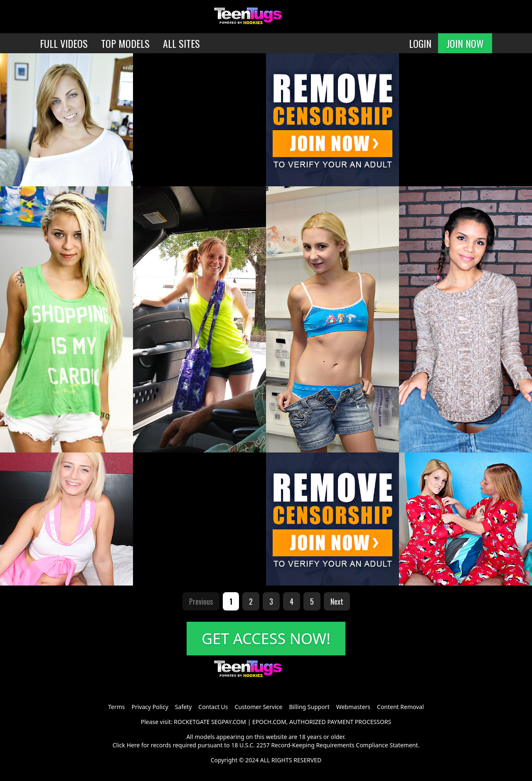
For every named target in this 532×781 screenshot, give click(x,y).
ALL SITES (181, 43)
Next (337, 601)
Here (133, 745)
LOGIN (420, 43)
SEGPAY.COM (229, 722)
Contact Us (213, 707)
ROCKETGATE (192, 722)
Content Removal (400, 707)
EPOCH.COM (269, 722)
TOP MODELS (125, 43)
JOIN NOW (465, 43)
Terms (116, 707)
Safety (183, 707)
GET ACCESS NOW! (266, 639)
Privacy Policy (150, 707)
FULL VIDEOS (64, 43)
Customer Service (259, 707)
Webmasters (353, 707)
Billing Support (309, 707)
